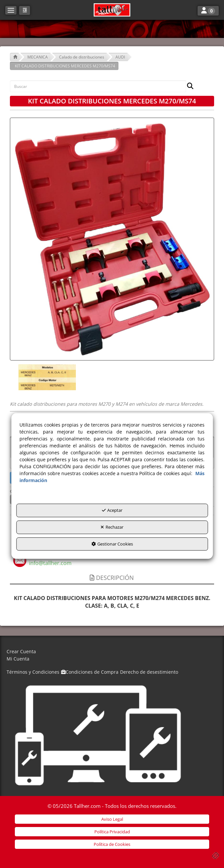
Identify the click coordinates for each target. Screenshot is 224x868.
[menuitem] (112, 652)
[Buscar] (188, 86)
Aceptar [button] (112, 510)
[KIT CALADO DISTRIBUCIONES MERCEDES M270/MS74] (112, 239)
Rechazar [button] (112, 527)
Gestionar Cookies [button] (112, 544)
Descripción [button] (112, 578)
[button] (112, 10)
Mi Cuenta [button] (18, 659)
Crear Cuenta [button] (21, 651)
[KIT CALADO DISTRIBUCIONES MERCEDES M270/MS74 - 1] (47, 377)
